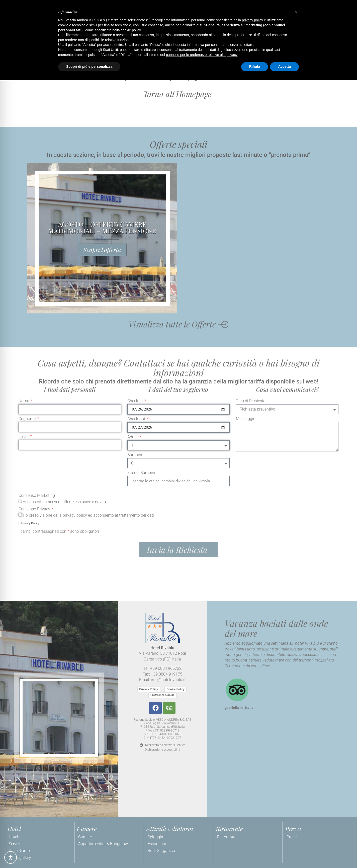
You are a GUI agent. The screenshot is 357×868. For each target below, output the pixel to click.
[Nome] (70, 254)
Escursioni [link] (157, 844)
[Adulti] (179, 290)
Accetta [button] (284, 66)
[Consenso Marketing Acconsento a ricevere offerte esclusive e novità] (20, 346)
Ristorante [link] (226, 837)
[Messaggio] (287, 282)
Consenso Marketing (37, 341)
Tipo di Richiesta (251, 246)
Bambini (135, 300)
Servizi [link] (15, 844)
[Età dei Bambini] (179, 326)
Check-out (137, 264)
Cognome (28, 264)
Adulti (133, 282)
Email (24, 282)
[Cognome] (70, 272)
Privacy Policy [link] (30, 368)
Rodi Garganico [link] (161, 851)
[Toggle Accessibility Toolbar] (11, 857)
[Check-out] (179, 272)
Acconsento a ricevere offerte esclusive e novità (64, 347)
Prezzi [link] (292, 837)
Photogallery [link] (20, 858)
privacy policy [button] (252, 20)
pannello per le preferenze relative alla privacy (202, 55)
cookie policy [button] (131, 30)
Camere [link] (85, 837)
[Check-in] (179, 254)
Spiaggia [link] (155, 837)
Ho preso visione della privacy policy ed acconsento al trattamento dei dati (88, 360)
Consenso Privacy (35, 354)
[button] (178, 94)
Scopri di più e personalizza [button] (89, 66)
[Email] (70, 290)
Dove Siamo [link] (19, 851)
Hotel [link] (13, 837)
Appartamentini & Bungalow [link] (103, 844)
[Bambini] (179, 308)
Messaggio (246, 264)
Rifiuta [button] (255, 66)
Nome (24, 246)
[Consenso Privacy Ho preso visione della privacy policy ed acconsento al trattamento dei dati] (20, 359)
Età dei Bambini (141, 318)
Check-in (136, 246)
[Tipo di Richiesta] (287, 254)
